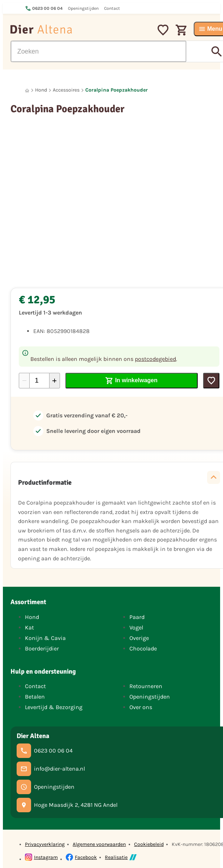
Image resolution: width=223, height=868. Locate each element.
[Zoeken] (98, 51)
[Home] (27, 90)
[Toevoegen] (211, 381)
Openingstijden (150, 697)
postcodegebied (155, 359)
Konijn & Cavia (45, 638)
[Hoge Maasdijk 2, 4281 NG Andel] (67, 805)
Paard (137, 617)
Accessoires (66, 90)
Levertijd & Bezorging (54, 707)
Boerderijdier (42, 648)
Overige (139, 638)
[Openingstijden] (46, 787)
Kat (29, 627)
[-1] (24, 381)
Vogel (136, 627)
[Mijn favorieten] (163, 29)
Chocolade (143, 648)
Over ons (141, 707)
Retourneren (146, 686)
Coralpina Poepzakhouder (117, 90)
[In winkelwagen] (132, 381)
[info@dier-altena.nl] (51, 769)
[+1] (55, 381)
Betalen (35, 697)
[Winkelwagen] (181, 29)
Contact (35, 686)
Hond (41, 90)
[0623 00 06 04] (45, 751)
